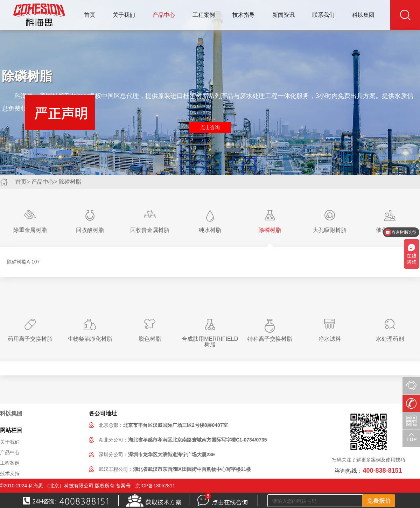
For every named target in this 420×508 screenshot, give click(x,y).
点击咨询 (210, 127)
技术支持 (10, 473)
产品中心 (164, 15)
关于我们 (124, 15)
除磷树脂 (70, 182)
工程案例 (204, 15)
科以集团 (363, 15)
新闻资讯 (283, 15)
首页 (90, 15)
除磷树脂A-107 (23, 262)
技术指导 (244, 15)
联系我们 (323, 15)
